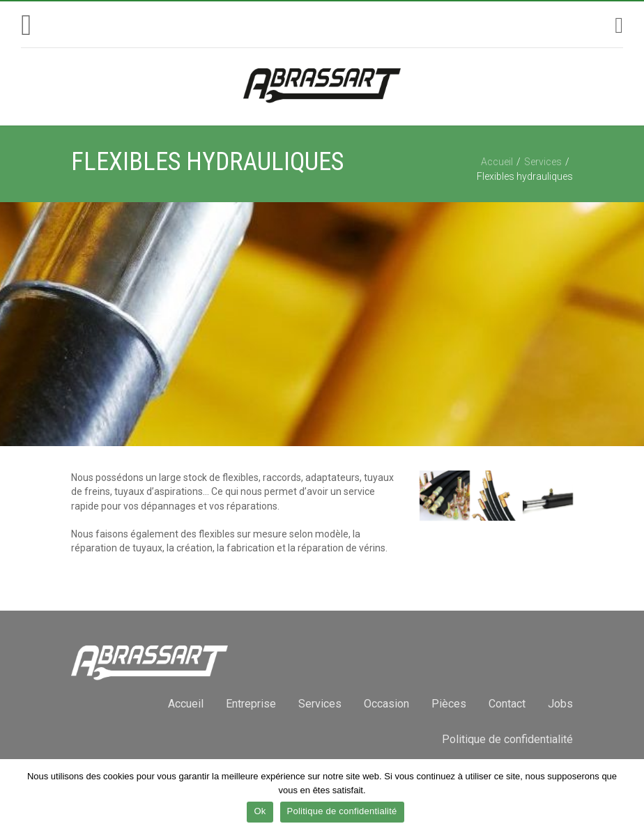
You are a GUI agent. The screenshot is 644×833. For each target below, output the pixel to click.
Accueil (497, 162)
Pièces (449, 704)
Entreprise (251, 704)
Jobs (560, 704)
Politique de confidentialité (507, 739)
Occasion (386, 704)
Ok (260, 811)
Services (543, 162)
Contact (507, 704)
